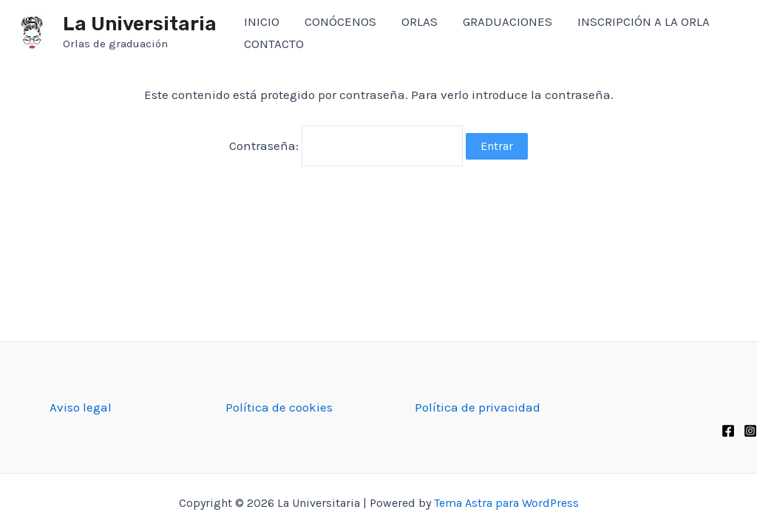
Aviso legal (81, 407)
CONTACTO (274, 44)
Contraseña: (346, 145)
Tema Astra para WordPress (506, 503)
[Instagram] (750, 431)
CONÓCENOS (340, 21)
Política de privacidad (478, 407)
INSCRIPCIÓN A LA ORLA (644, 21)
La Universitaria (140, 24)
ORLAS (420, 21)
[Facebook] (728, 431)
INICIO (262, 21)
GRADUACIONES (508, 21)
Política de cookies (279, 407)
